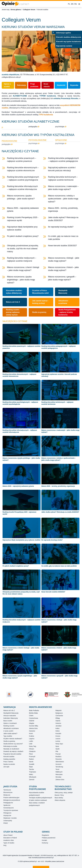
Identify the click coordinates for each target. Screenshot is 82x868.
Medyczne (7, 795)
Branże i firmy (59, 795)
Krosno (58, 736)
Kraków (32, 736)
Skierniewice (60, 762)
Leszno (58, 739)
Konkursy (45, 843)
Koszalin (58, 733)
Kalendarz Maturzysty (11, 718)
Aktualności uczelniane (63, 302)
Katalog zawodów (9, 759)
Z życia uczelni (8, 731)
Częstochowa (34, 718)
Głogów (32, 723)
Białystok (59, 710)
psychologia (61, 127)
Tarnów (31, 769)
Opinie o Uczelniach (10, 723)
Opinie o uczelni (7, 85)
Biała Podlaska (34, 710)
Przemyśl (32, 757)
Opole (57, 749)
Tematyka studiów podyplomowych (41, 798)
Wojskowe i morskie (10, 818)
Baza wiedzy (59, 798)
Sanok (31, 762)
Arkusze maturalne (10, 716)
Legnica (32, 739)
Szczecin (59, 764)
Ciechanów (59, 716)
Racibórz (58, 757)
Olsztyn (32, 749)
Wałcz (31, 774)
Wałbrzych (59, 772)
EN (72, 4)
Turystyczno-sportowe (11, 810)
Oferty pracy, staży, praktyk (64, 793)
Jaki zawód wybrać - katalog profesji (40, 302)
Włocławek (33, 777)
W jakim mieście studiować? (13, 739)
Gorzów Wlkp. (34, 726)
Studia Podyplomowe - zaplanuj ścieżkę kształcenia (67, 312)
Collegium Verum (29, 10)
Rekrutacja (21, 85)
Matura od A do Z (13, 302)
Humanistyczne (9, 808)
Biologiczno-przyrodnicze (12, 800)
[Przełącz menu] (54, 32)
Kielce (58, 731)
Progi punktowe (34, 85)
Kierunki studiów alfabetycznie (69, 37)
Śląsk (31, 767)
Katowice (32, 731)
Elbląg (58, 718)
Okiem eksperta (60, 800)
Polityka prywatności (49, 838)
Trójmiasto (33, 772)
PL (69, 4)
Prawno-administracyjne (11, 798)
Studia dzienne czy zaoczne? (13, 744)
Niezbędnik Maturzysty (63, 292)
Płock (31, 754)
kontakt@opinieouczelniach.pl (43, 858)
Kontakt (44, 840)
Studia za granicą (39, 312)
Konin (31, 733)
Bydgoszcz (59, 713)
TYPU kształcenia (46, 115)
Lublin (31, 741)
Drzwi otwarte (47, 85)
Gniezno (58, 723)
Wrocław (58, 777)
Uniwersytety (8, 821)
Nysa (57, 746)
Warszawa (59, 774)
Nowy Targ (33, 746)
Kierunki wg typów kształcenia (68, 42)
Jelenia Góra (33, 728)
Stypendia (74, 85)
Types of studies (9, 843)
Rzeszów (59, 759)
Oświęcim (32, 751)
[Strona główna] (15, 4)
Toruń (57, 769)
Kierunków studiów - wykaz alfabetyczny (14, 292)
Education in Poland (10, 838)
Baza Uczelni (8, 721)
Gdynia (58, 721)
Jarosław (58, 726)
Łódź (31, 744)
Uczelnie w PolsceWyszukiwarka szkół (40, 292)
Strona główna (16, 10)
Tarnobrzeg (59, 767)
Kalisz (57, 728)
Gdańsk (32, 721)
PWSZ (6, 823)
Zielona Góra (60, 780)
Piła (57, 751)
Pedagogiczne (8, 803)
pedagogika (34, 127)
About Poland (8, 835)
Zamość (32, 780)
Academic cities (9, 840)
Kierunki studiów (9, 757)
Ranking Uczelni (9, 726)
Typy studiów (8, 736)
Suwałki (32, 764)
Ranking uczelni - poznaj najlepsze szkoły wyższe (13, 312)
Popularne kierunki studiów (12, 754)
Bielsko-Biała (33, 713)
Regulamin (45, 835)
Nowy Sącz (59, 744)
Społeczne (7, 805)
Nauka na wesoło (9, 764)
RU (76, 4)
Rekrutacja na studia (10, 746)
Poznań (58, 754)
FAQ (5, 845)
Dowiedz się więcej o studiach (13, 751)
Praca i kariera (8, 762)
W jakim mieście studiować (38, 800)
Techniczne (7, 790)
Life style (6, 767)
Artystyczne (7, 815)
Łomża (58, 741)
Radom (31, 759)
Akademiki (61, 85)
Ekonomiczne (8, 792)
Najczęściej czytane (64, 46)
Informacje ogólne (64, 33)
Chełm (31, 716)
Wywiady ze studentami (11, 749)
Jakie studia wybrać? (10, 733)
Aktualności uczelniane (11, 728)
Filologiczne (7, 813)
